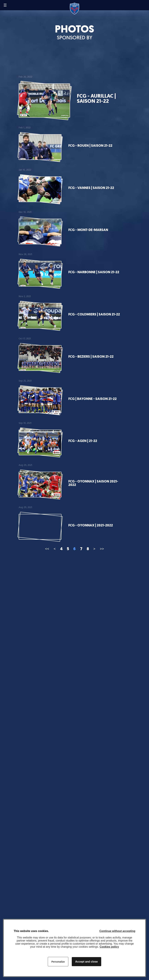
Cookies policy (109, 947)
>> (102, 549)
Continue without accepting (117, 931)
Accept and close (86, 962)
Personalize (58, 962)
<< (47, 549)
